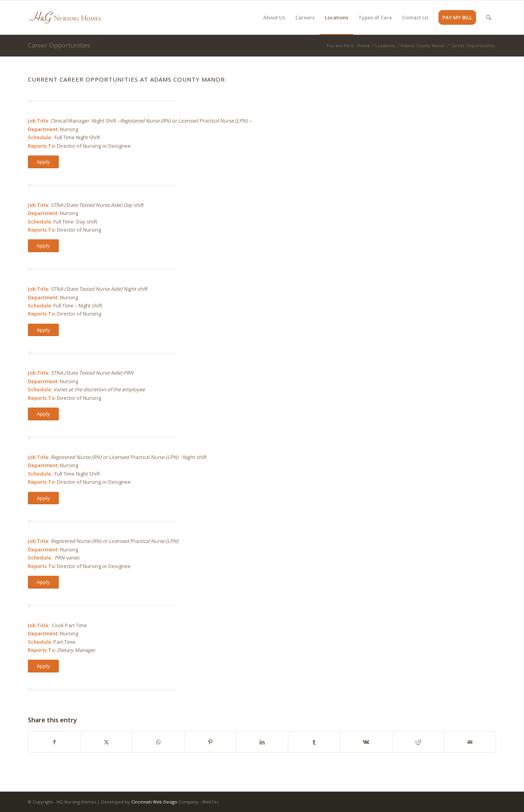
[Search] (489, 17)
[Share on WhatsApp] (158, 742)
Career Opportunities (59, 45)
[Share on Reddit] (418, 742)
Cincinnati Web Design (154, 802)
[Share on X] (106, 742)
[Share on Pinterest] (210, 742)
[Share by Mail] (470, 742)
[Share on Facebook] (54, 742)
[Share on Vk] (366, 742)
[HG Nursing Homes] (65, 17)
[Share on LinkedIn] (262, 742)
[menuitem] (274, 17)
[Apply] (43, 162)
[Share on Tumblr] (314, 742)
